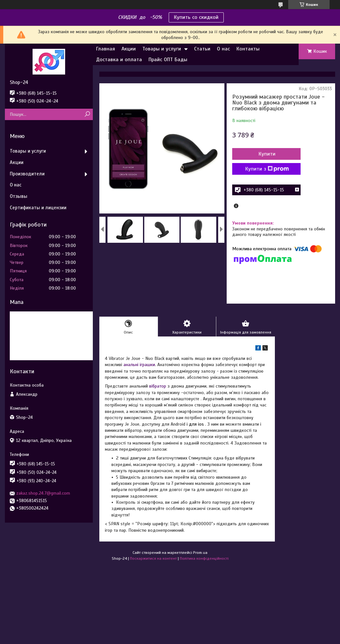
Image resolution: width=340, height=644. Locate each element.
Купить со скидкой (196, 17)
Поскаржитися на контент (153, 558)
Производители (27, 174)
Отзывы (19, 196)
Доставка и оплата (119, 60)
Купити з (267, 169)
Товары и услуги (162, 49)
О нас (223, 49)
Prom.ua (200, 553)
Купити (267, 154)
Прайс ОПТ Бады (168, 60)
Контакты (248, 49)
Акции (129, 49)
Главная (106, 49)
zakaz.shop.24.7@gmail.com (43, 493)
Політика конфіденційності (204, 558)
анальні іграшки (139, 365)
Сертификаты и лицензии (38, 208)
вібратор (158, 386)
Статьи (202, 49)
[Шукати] (87, 114)
